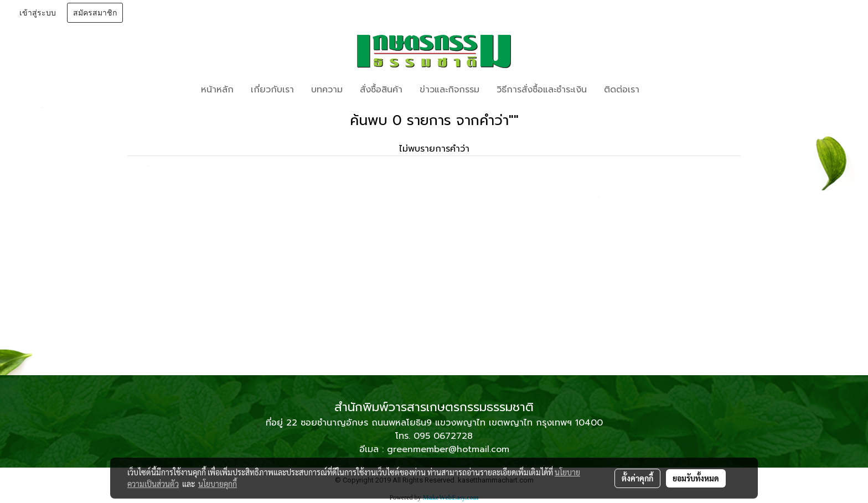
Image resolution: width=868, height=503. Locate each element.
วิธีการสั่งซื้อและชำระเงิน (542, 90)
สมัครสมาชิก (95, 13)
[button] (664, 90)
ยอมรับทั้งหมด (696, 478)
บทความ (327, 90)
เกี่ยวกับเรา (272, 90)
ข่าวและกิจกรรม (449, 90)
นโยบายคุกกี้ (218, 484)
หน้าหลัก (217, 90)
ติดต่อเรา (622, 90)
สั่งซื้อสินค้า (381, 90)
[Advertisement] (434, 292)
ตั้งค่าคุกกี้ (637, 478)
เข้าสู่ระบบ (38, 13)
